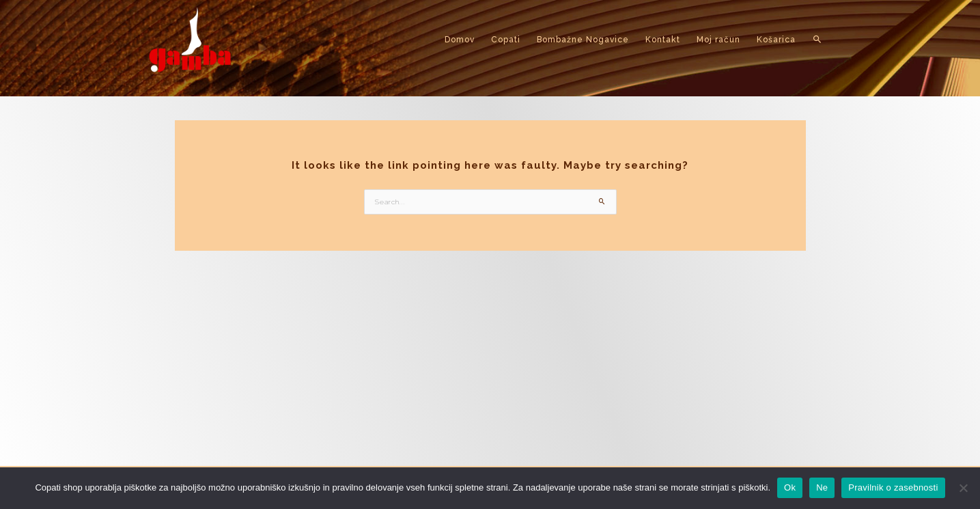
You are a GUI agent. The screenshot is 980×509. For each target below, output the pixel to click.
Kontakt (663, 40)
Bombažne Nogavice (583, 40)
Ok (790, 487)
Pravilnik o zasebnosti (893, 487)
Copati (506, 40)
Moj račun (718, 40)
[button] (818, 40)
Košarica (776, 40)
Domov (460, 40)
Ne (822, 487)
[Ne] (963, 488)
